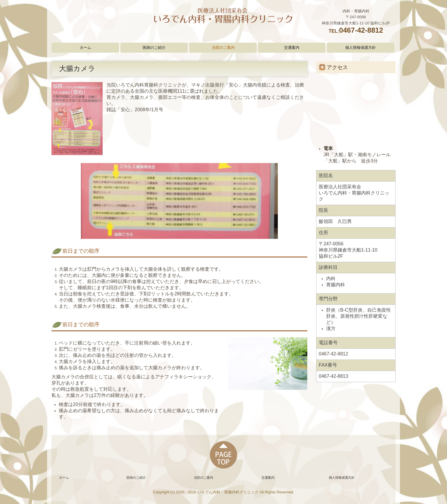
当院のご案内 (223, 48)
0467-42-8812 (361, 30)
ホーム (85, 48)
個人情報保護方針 (361, 48)
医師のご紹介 (154, 48)
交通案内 (292, 48)
